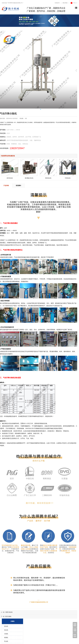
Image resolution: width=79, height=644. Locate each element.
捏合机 (6, 626)
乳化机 (6, 641)
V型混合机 (68, 178)
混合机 (6, 630)
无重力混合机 (9, 612)
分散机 (6, 634)
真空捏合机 (10, 178)
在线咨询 (57, 3)
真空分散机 (8, 616)
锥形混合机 (48, 178)
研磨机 (6, 638)
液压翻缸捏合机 (29, 178)
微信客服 (65, 3)
